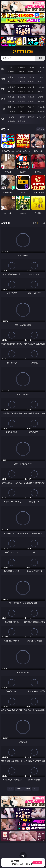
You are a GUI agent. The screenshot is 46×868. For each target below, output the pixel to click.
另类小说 (21, 111)
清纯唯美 (21, 101)
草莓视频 (31, 117)
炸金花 (21, 72)
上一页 (19, 789)
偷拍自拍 (21, 87)
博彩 (3, 69)
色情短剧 (21, 121)
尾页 (35, 789)
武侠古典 (41, 107)
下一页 (27, 789)
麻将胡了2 (11, 72)
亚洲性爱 (11, 87)
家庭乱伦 (21, 107)
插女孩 (11, 117)
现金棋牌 (31, 72)
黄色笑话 (31, 111)
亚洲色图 (21, 97)
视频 (3, 79)
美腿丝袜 (11, 101)
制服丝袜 (11, 91)
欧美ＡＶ (31, 77)
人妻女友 (31, 107)
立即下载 (37, 862)
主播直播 (31, 81)
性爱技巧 (41, 111)
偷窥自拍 (11, 97)
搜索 (40, 58)
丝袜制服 (21, 81)
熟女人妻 (11, 81)
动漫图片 (41, 97)
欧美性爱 (41, 87)
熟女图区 (31, 101)
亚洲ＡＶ (11, 77)
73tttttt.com (23, 52)
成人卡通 (31, 87)
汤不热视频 (41, 117)
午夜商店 (21, 117)
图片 (3, 99)
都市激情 (11, 107)
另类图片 (41, 101)
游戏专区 (41, 67)
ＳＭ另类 (41, 81)
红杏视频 (11, 121)
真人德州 (21, 67)
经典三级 (21, 91)
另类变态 (41, 91)
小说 (3, 109)
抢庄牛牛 (41, 72)
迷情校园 (11, 111)
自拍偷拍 (21, 77)
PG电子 (11, 67)
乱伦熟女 (31, 91)
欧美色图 (31, 97)
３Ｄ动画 (41, 77)
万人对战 (31, 67)
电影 (3, 89)
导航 (3, 119)
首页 (11, 789)
